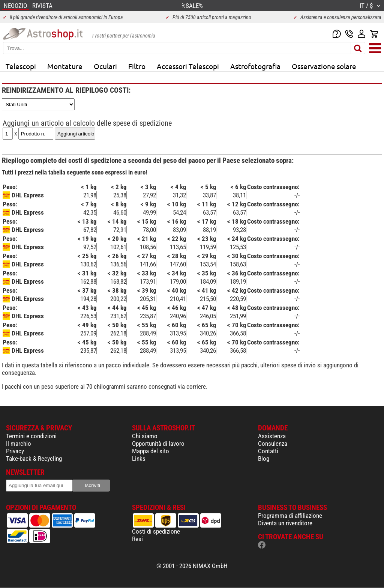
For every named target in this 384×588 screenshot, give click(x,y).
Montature (65, 66)
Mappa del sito (151, 451)
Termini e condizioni (31, 436)
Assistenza (272, 436)
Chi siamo (145, 436)
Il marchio (19, 444)
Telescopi (21, 66)
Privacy (15, 451)
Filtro (137, 66)
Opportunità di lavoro (158, 444)
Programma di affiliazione (290, 516)
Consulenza (273, 444)
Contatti (268, 451)
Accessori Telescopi (188, 66)
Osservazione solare (324, 66)
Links (139, 459)
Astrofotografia (255, 66)
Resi (137, 539)
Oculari (105, 66)
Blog (264, 459)
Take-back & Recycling (34, 459)
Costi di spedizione (156, 531)
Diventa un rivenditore (285, 523)
